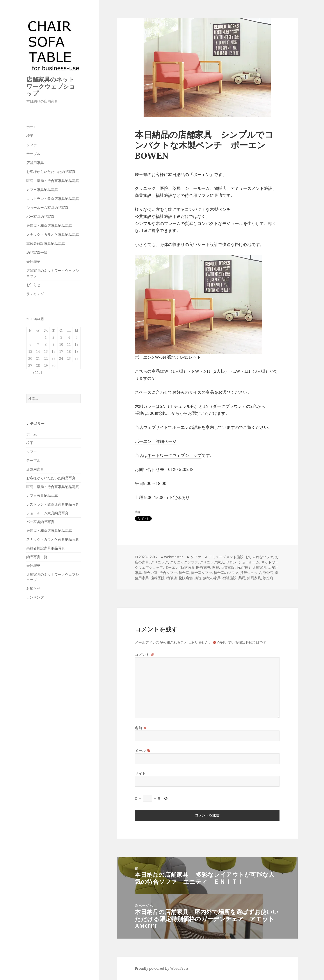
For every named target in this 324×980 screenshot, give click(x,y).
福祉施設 (230, 578)
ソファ (32, 145)
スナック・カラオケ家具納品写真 (53, 235)
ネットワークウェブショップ (174, 455)
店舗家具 (259, 567)
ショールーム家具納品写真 (47, 208)
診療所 (268, 578)
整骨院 (268, 573)
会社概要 (33, 262)
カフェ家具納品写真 (42, 190)
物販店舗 (186, 578)
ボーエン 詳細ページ (156, 441)
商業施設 (228, 567)
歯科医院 (158, 578)
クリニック (159, 562)
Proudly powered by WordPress (162, 968)
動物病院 (187, 567)
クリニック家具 (212, 562)
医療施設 (203, 567)
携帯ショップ (251, 573)
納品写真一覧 (37, 253)
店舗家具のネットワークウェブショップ (51, 86)
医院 (215, 567)
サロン (231, 562)
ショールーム (249, 562)
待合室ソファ (201, 573)
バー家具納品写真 (40, 217)
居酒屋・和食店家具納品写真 (49, 226)
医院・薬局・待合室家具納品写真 (53, 181)
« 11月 (37, 372)
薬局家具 (254, 578)
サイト (140, 773)
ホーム (32, 127)
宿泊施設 (244, 567)
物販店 (172, 578)
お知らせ (33, 285)
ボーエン (172, 567)
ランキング (35, 294)
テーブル (33, 154)
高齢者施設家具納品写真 (46, 244)
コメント (144, 655)
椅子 (30, 136)
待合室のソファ (226, 573)
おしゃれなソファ (259, 557)
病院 (198, 578)
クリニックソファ (184, 562)
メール (143, 751)
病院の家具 (212, 578)
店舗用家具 (35, 163)
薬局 (242, 578)
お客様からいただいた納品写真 (51, 172)
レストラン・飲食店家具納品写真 (53, 199)
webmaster (174, 557)
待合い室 (151, 573)
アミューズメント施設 (226, 557)
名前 (141, 728)
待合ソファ (168, 573)
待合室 (184, 573)
